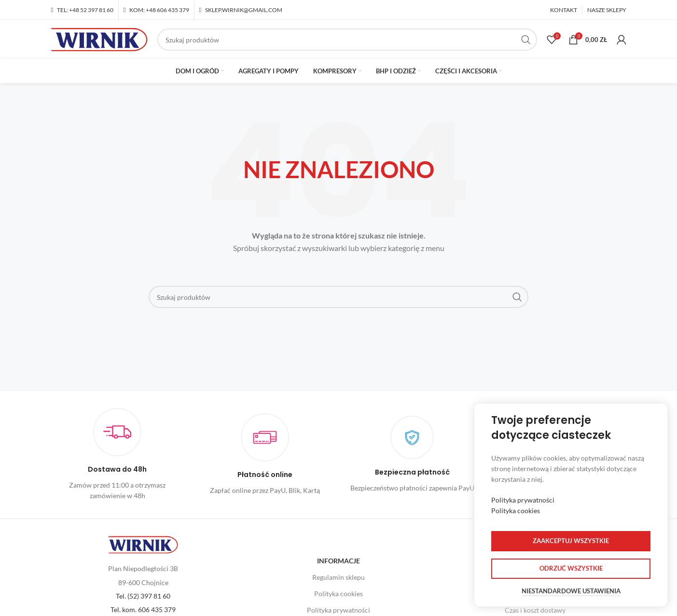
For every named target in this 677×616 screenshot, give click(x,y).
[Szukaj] (347, 40)
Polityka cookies (338, 594)
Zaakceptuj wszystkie (571, 541)
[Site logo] (99, 39)
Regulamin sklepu (338, 577)
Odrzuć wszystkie (571, 568)
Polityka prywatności (523, 500)
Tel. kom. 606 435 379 (143, 609)
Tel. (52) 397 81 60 (143, 596)
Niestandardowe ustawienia (571, 591)
